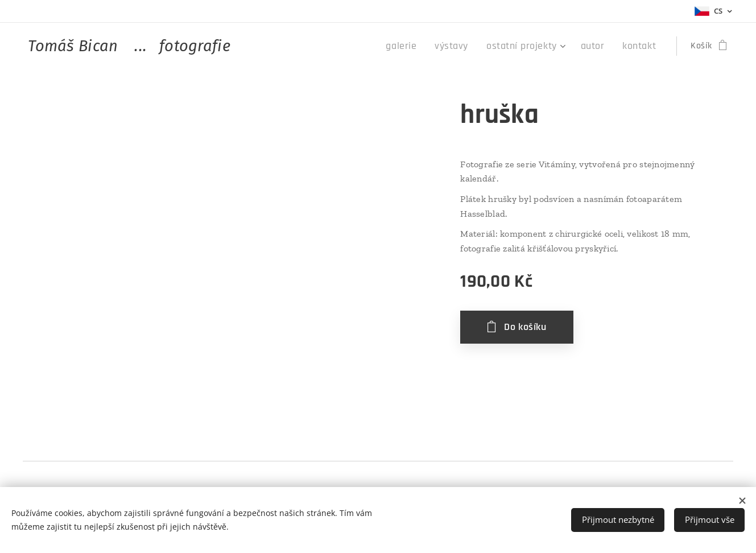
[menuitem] (422, 46)
